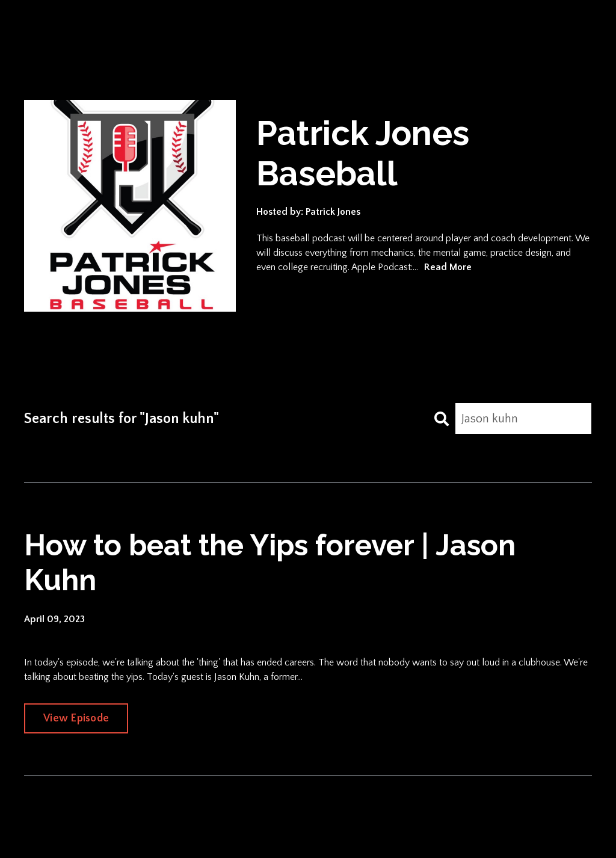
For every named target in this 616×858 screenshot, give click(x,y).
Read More (448, 267)
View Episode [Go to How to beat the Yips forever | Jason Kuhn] (76, 718)
